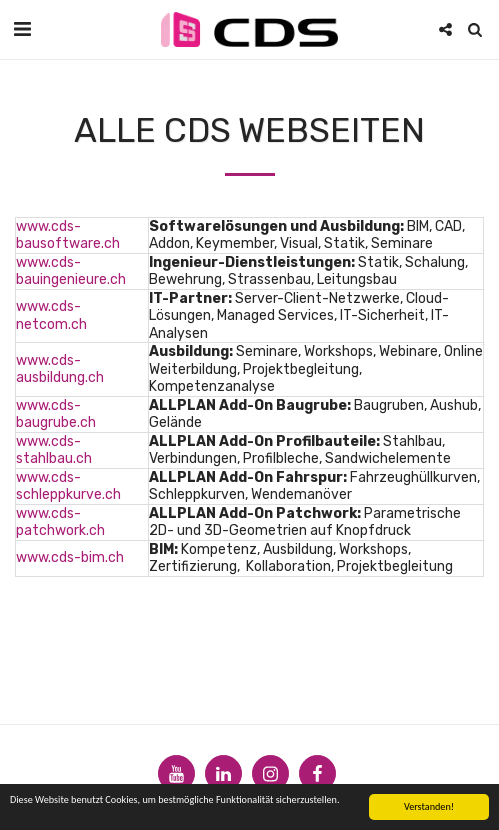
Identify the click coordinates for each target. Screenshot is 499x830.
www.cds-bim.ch (70, 557)
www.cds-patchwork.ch (60, 522)
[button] (22, 29)
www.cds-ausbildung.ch (60, 369)
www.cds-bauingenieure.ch (71, 271)
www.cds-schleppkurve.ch (68, 486)
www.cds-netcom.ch (51, 315)
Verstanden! (429, 807)
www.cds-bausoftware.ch (68, 235)
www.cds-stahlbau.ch (54, 450)
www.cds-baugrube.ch (56, 414)
